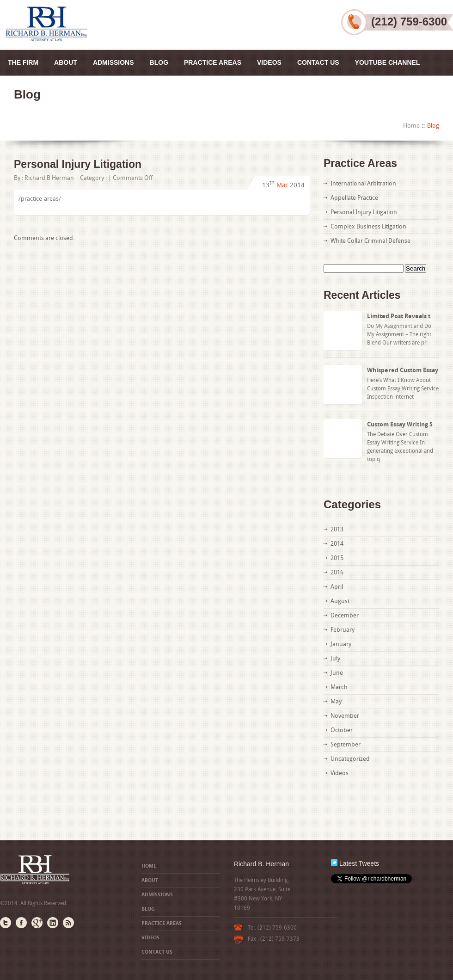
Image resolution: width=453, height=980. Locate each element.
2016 (337, 572)
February (343, 630)
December (345, 615)
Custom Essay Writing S (400, 424)
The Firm (23, 62)
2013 (337, 529)
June (337, 673)
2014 (337, 544)
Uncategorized (350, 759)
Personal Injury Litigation (78, 164)
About (66, 62)
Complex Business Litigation (368, 226)
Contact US (318, 62)
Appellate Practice (354, 198)
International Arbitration (363, 183)
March (339, 687)
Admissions (113, 62)
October (342, 730)
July (335, 658)
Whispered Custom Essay (403, 370)
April (337, 587)
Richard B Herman (49, 178)
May (336, 701)
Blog (159, 62)
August (340, 601)
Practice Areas (213, 62)
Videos (269, 62)
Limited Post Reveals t (399, 316)
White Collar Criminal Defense (370, 241)
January (341, 644)
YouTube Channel (388, 62)
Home (411, 126)
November (345, 716)
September (346, 744)
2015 (337, 558)
